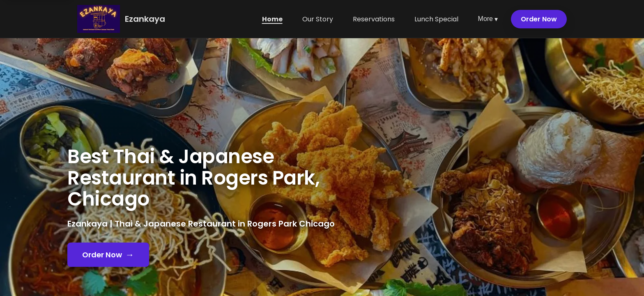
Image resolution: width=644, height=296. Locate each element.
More (488, 19)
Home (272, 19)
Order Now (539, 19)
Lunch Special (436, 19)
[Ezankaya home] (99, 19)
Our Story (318, 19)
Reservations (374, 19)
